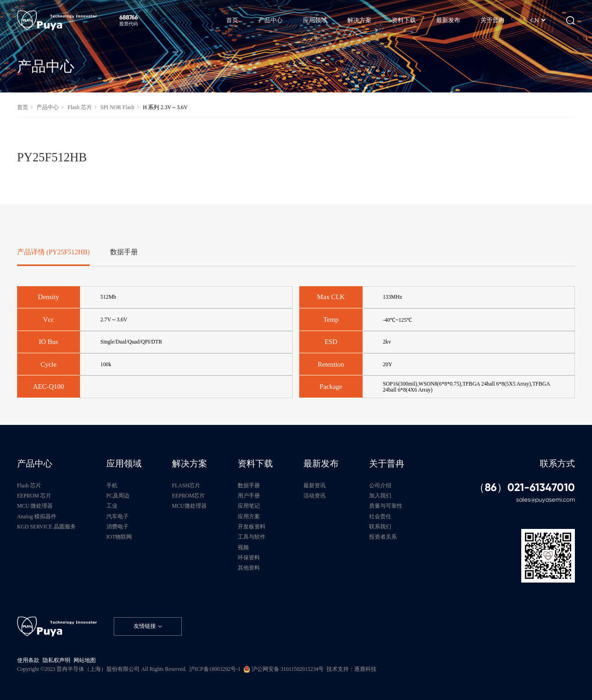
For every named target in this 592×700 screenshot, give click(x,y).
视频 (243, 548)
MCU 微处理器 (35, 506)
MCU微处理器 (189, 506)
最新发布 (321, 464)
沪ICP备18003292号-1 (215, 669)
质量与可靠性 (386, 506)
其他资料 (249, 568)
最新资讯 (314, 486)
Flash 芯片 (80, 107)
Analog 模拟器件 (37, 517)
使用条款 (28, 660)
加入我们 (380, 496)
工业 (112, 506)
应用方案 (249, 517)
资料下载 (255, 464)
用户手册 (249, 496)
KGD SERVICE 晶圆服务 (46, 527)
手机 (112, 486)
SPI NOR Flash (117, 107)
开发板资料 (252, 527)
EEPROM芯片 (189, 496)
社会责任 (380, 517)
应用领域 (124, 464)
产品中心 (48, 107)
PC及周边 (118, 496)
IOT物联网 (119, 537)
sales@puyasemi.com (546, 500)
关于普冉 (387, 464)
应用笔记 (249, 506)
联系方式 (557, 464)
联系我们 (380, 527)
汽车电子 (117, 517)
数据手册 (249, 486)
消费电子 (117, 527)
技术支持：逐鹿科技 (351, 669)
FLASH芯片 (186, 486)
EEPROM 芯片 (34, 496)
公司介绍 (380, 486)
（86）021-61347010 (524, 488)
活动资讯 (314, 496)
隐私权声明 (56, 660)
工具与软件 (252, 537)
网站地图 (85, 660)
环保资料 (249, 558)
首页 (23, 107)
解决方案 (190, 464)
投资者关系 (383, 537)
